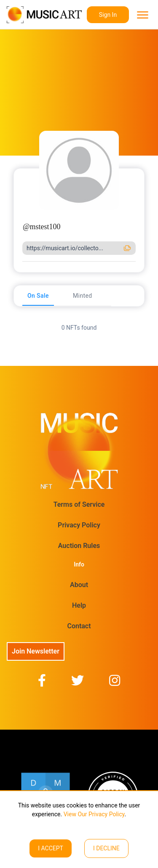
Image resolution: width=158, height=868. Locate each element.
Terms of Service (79, 504)
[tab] (38, 296)
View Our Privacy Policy (93, 814)
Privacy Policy (79, 525)
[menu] (142, 15)
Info (79, 564)
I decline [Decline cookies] (106, 848)
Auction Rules (79, 546)
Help (79, 605)
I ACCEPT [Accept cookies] (51, 848)
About (79, 585)
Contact (79, 626)
